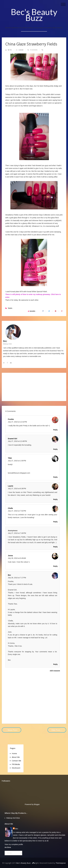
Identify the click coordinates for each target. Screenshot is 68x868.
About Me (16, 757)
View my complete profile (14, 844)
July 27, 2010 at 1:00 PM (17, 461)
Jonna (10, 556)
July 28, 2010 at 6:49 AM (17, 558)
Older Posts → (57, 730)
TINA (10, 458)
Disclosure (16, 768)
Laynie (11, 486)
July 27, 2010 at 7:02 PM (17, 511)
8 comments (34, 50)
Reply (55, 430)
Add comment (55, 671)
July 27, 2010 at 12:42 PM (17, 422)
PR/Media (16, 764)
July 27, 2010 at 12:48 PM (17, 441)
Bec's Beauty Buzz (34, 15)
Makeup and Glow (13, 818)
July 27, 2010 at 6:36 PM (17, 489)
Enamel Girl (13, 439)
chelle (10, 508)
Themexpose (61, 863)
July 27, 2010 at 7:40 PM (17, 533)
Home (14, 753)
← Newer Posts (12, 730)
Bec (11, 50)
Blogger (37, 804)
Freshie (11, 419)
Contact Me (16, 761)
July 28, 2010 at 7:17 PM (17, 578)
